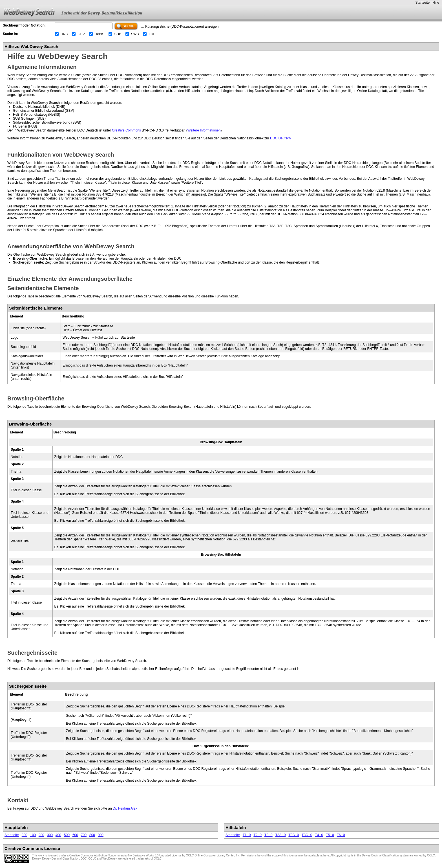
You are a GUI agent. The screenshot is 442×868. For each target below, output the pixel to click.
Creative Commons (126, 130)
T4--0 (319, 835)
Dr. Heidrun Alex (125, 808)
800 (92, 835)
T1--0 (247, 835)
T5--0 (330, 835)
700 (84, 835)
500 (67, 835)
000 (25, 835)
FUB (152, 34)
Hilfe (436, 3)
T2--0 (258, 835)
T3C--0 (307, 835)
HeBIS (100, 34)
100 (33, 835)
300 (50, 835)
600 (75, 835)
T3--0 (268, 835)
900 (101, 835)
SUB (118, 34)
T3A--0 (281, 835)
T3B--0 (294, 835)
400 (58, 835)
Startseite (422, 3)
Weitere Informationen (204, 130)
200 (41, 835)
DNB (64, 34)
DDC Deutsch (280, 138)
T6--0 (341, 835)
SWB (135, 34)
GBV (81, 34)
